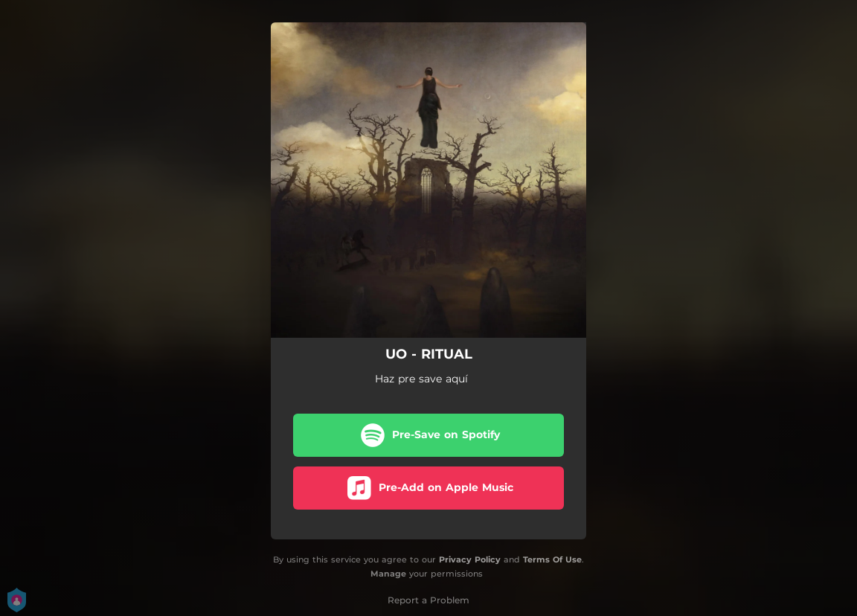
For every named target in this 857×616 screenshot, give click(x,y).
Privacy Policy (470, 559)
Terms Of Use (552, 559)
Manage (388, 574)
